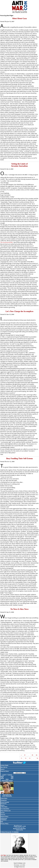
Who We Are (4, 767)
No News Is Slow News (19, 609)
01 (25, 755)
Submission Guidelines (4, 819)
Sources (3, 815)
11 (22, 758)
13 (30, 758)
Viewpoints (4, 800)
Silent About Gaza (19, 18)
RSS (2, 822)
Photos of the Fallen (4, 806)
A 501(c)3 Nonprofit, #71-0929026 (10, 832)
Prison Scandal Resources (5, 803)
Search (3, 769)
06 (37, 755)
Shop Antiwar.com (6, 811)
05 (32, 755)
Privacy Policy (5, 824)
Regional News (5, 771)
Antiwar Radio (4, 765)
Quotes (3, 813)
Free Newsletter (5, 809)
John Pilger (3, 855)
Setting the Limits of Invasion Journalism (20, 165)
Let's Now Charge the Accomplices (19, 311)
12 (26, 758)
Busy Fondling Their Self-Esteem (20, 459)
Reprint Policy (4, 817)
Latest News (4, 798)
